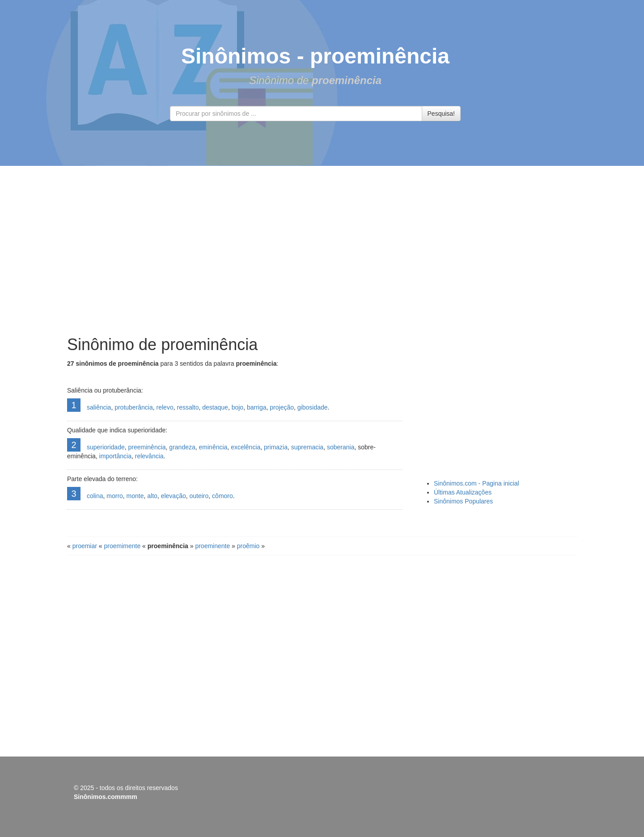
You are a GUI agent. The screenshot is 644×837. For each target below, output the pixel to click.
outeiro (199, 496)
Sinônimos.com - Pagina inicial (477, 483)
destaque (215, 407)
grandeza (182, 447)
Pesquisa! (441, 114)
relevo (165, 407)
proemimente (123, 546)
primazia (276, 447)
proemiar (85, 546)
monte (135, 496)
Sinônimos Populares (463, 501)
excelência (246, 447)
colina (95, 496)
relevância (149, 456)
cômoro (222, 496)
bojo (237, 407)
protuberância (134, 407)
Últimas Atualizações (463, 492)
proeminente (212, 546)
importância (115, 456)
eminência (213, 447)
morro (115, 496)
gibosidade (313, 407)
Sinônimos (236, 56)
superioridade (106, 447)
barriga (257, 407)
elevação (174, 496)
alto (152, 496)
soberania (341, 447)
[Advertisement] (322, 251)
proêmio (248, 546)
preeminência (147, 447)
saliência (99, 407)
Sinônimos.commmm (106, 797)
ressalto (188, 407)
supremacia (307, 447)
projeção (282, 407)
